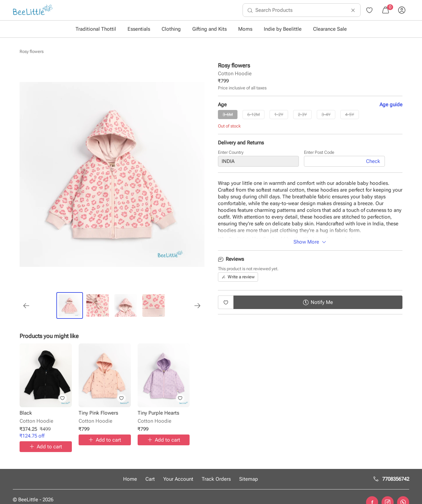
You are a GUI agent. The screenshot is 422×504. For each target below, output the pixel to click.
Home (130, 479)
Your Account (178, 479)
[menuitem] (33, 10)
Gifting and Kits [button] (209, 29)
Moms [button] (245, 29)
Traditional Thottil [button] (96, 29)
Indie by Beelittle (283, 29)
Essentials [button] (139, 29)
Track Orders (216, 479)
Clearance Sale (330, 29)
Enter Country (231, 154)
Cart (150, 479)
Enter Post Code (319, 154)
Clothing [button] (171, 29)
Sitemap (249, 479)
